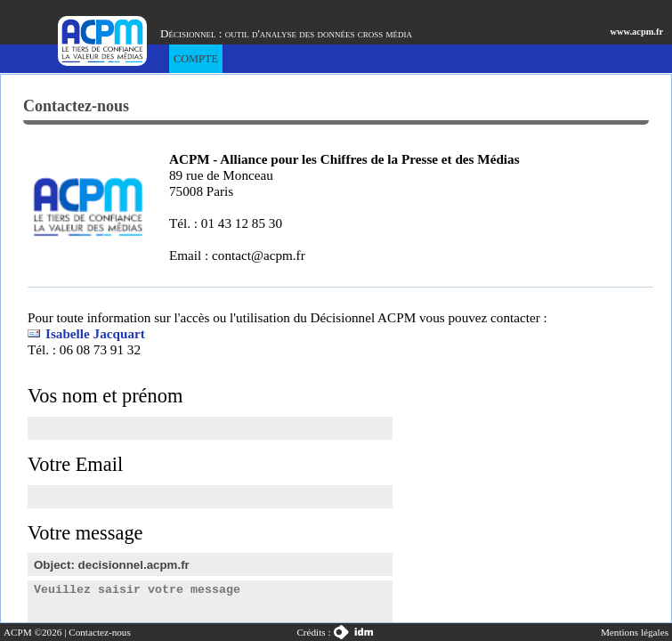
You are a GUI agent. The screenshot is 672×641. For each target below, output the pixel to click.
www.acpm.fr (637, 32)
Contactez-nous (100, 632)
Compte (196, 59)
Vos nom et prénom (105, 396)
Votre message (85, 533)
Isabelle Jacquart (95, 333)
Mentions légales (635, 632)
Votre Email (75, 464)
